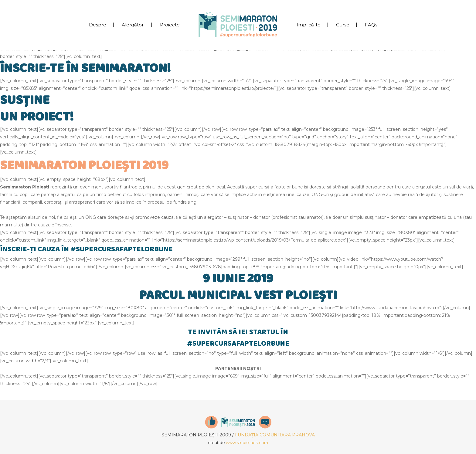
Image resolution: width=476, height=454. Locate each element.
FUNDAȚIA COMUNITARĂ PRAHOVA (275, 435)
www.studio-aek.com (247, 442)
